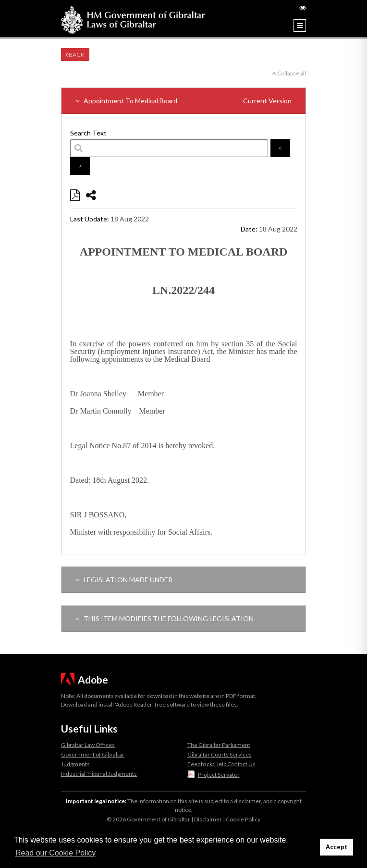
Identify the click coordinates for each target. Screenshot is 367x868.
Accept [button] (336, 847)
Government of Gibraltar (93, 754)
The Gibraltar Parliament (219, 745)
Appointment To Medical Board (183, 101)
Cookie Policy (243, 819)
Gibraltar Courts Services (220, 754)
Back (75, 55)
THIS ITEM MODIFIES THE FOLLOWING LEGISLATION (165, 618)
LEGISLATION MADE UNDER (124, 580)
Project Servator (219, 775)
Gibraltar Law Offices (88, 745)
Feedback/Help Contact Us (221, 764)
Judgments (75, 764)
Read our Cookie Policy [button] (55, 853)
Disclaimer (208, 819)
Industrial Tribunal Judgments (99, 774)
